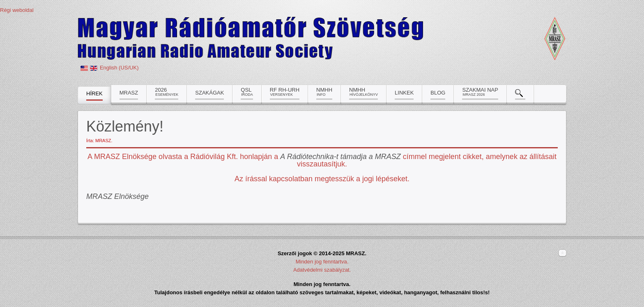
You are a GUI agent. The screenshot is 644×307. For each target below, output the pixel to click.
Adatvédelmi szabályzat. (322, 270)
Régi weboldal (17, 10)
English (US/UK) (119, 68)
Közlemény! (125, 126)
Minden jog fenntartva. (322, 262)
